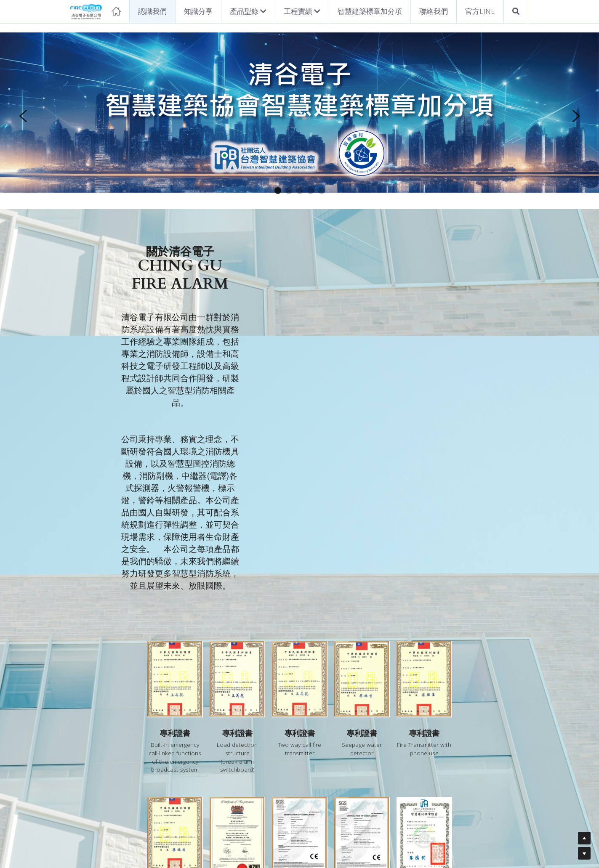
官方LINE (480, 11)
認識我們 (152, 11)
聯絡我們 (434, 11)
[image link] (96, 11)
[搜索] (516, 12)
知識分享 (198, 11)
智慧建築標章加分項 (370, 11)
